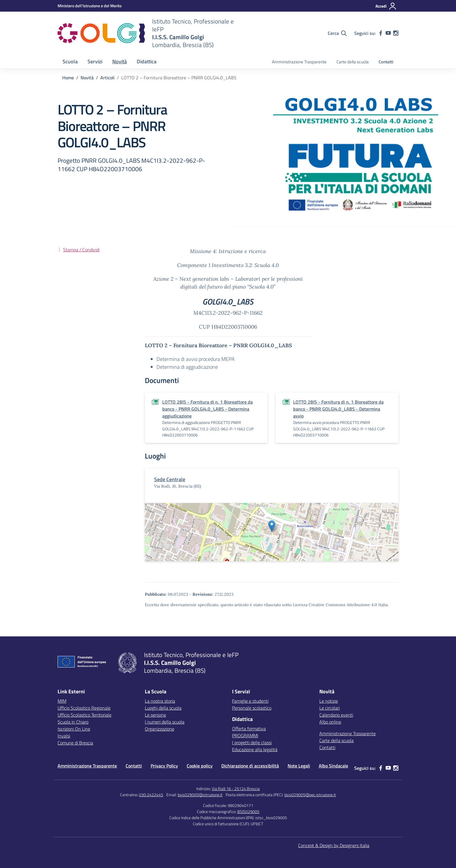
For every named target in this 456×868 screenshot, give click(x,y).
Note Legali (299, 766)
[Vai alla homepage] (101, 33)
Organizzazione (160, 729)
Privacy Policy (164, 766)
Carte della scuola (353, 62)
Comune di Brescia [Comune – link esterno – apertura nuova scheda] (75, 743)
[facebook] (381, 33)
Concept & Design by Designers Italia (334, 845)
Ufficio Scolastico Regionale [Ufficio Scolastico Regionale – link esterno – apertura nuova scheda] (84, 708)
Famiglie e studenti (250, 701)
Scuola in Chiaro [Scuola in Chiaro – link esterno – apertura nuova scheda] (73, 722)
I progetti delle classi (252, 742)
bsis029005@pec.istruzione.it (310, 795)
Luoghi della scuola (163, 708)
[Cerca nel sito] (337, 33)
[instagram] (396, 33)
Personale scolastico (252, 708)
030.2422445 (151, 795)
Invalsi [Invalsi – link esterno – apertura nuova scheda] (64, 736)
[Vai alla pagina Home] (68, 78)
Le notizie (329, 701)
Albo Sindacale (333, 766)
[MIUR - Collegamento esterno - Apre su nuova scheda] (90, 6)
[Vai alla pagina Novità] (87, 78)
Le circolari (329, 708)
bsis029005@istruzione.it (200, 795)
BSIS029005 (248, 811)
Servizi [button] (95, 61)
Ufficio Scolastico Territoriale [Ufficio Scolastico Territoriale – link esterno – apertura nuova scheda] (84, 715)
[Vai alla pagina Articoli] (107, 78)
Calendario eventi (336, 715)
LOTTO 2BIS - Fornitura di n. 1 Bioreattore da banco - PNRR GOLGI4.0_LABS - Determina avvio (338, 409)
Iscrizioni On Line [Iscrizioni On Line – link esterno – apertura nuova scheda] (74, 729)
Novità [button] (120, 61)
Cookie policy (200, 766)
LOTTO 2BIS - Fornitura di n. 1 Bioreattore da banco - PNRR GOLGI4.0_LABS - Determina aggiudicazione (207, 409)
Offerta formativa (249, 729)
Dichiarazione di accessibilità (250, 766)
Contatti (386, 62)
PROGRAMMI (245, 735)
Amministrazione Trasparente (299, 62)
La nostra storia (160, 701)
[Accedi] (386, 6)
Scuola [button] (70, 61)
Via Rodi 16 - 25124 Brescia (236, 789)
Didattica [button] (147, 61)
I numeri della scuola (165, 722)
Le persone (155, 715)
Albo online (330, 722)
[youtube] (388, 33)
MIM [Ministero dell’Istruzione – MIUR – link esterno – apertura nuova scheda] (62, 701)
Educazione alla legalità (255, 749)
